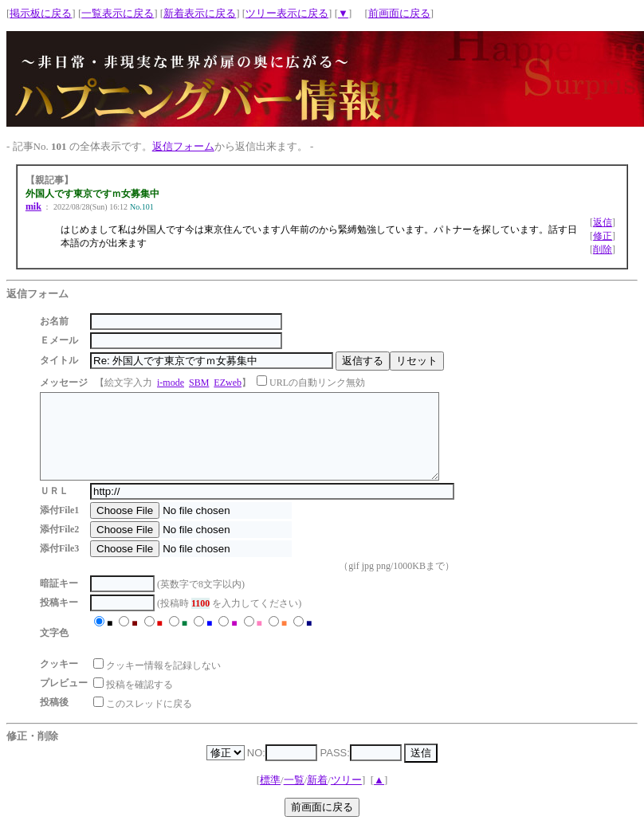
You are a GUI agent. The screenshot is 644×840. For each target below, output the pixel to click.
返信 (603, 222)
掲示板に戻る (41, 13)
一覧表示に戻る (118, 13)
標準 (270, 797)
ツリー (346, 797)
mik (33, 206)
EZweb (228, 383)
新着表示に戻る (200, 13)
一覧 (294, 797)
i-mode (171, 383)
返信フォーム (183, 146)
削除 (603, 249)
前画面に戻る (399, 13)
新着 (317, 797)
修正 (603, 236)
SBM (199, 383)
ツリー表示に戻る (287, 13)
